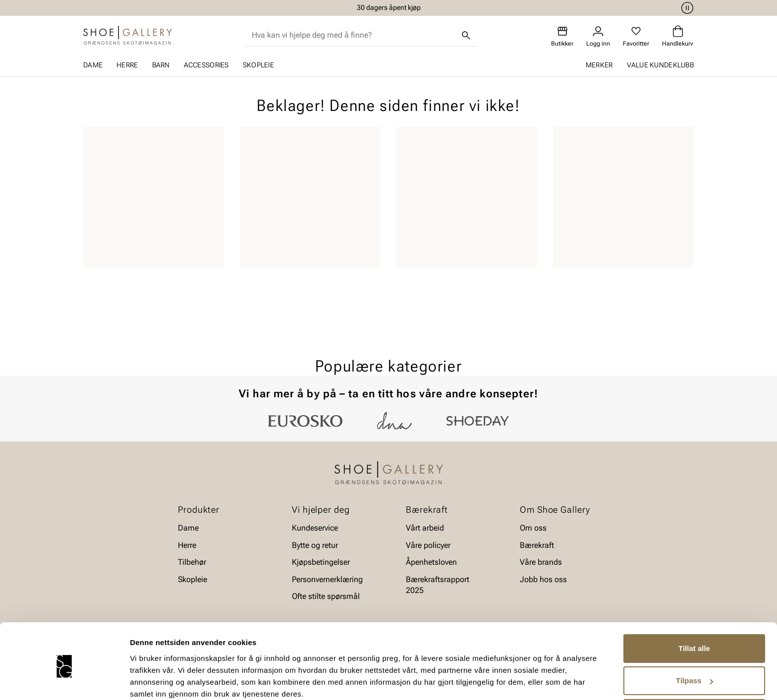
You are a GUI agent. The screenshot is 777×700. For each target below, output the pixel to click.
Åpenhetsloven (431, 562)
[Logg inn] (598, 36)
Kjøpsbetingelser (321, 562)
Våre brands (541, 562)
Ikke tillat (694, 673)
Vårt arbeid (425, 528)
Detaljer (144, 680)
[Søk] (466, 35)
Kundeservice (315, 528)
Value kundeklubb (660, 65)
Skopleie (258, 65)
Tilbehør (192, 562)
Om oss (533, 528)
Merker (599, 65)
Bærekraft (537, 545)
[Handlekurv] (678, 36)
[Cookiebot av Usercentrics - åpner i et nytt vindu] (64, 681)
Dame (93, 65)
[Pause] (686, 8)
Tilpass (694, 640)
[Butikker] (562, 36)
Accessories (206, 65)
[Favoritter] (636, 36)
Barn (161, 65)
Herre (127, 65)
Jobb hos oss (543, 579)
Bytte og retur (315, 545)
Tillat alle (694, 608)
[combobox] (354, 35)
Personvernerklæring (327, 579)
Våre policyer (428, 545)
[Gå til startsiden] (128, 35)
